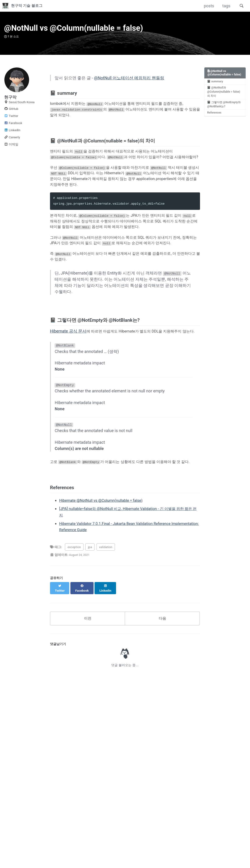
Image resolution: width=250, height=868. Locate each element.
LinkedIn (12, 134)
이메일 (11, 148)
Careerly (12, 141)
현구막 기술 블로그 (29, 6)
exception (74, 599)
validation (106, 599)
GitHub (11, 113)
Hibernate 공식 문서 (68, 367)
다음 (162, 667)
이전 (88, 667)
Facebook (13, 127)
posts (208, 6)
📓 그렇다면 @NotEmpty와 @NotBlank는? (224, 114)
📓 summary (216, 90)
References (215, 122)
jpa (90, 599)
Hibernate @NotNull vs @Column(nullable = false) (105, 553)
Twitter (11, 120)
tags (225, 6)
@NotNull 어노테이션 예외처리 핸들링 (129, 82)
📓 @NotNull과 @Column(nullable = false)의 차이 (224, 101)
